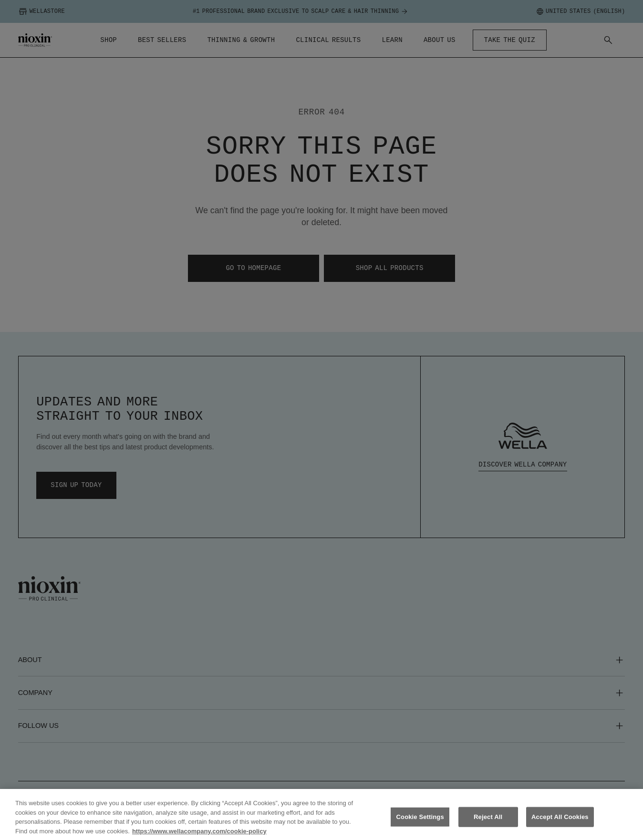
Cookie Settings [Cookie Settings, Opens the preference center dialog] (420, 822)
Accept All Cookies (560, 822)
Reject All (488, 822)
